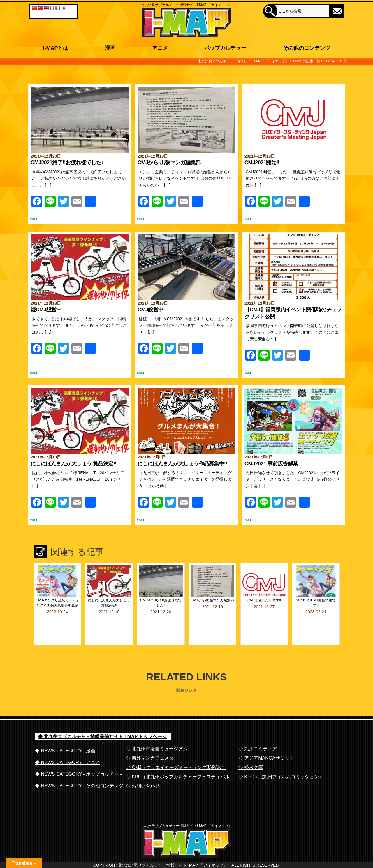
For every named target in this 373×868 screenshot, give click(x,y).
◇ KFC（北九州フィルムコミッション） (281, 761)
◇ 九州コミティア (258, 733)
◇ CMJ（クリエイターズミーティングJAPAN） (176, 752)
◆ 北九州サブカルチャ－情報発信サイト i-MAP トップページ (102, 721)
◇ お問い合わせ (143, 770)
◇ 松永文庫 (251, 752)
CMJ (33, 219)
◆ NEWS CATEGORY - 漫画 (65, 735)
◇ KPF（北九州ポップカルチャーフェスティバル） (180, 761)
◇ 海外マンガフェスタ (150, 742)
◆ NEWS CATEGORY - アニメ (67, 747)
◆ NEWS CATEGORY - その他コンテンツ (79, 770)
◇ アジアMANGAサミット (266, 742)
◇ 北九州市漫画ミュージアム (157, 733)
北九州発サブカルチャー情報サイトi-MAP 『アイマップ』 (175, 861)
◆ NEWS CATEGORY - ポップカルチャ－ (79, 758)
